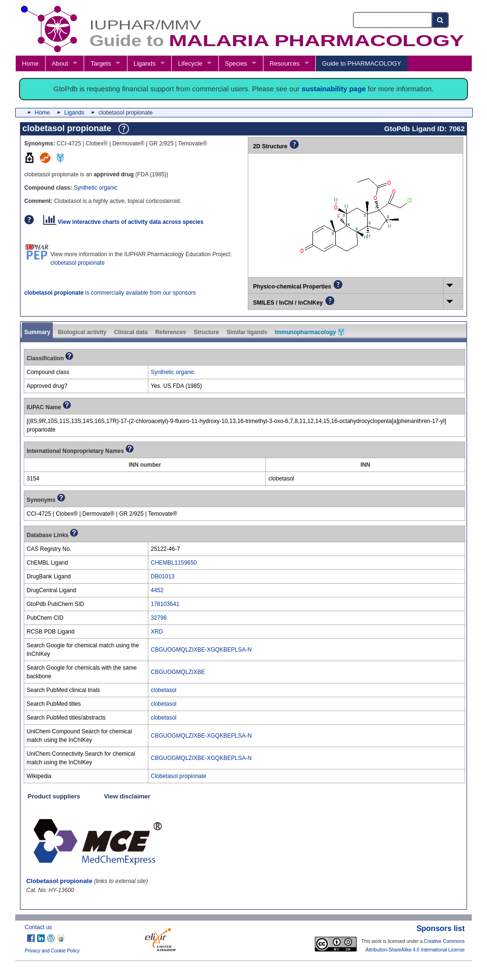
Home (30, 63)
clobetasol (164, 690)
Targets (101, 63)
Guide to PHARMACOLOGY (361, 63)
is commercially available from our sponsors (110, 293)
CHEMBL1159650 (174, 563)
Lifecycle (190, 63)
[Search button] (441, 20)
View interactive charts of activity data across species (123, 222)
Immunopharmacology (310, 332)
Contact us (38, 927)
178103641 (165, 604)
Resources (285, 63)
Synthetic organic (96, 188)
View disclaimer (127, 796)
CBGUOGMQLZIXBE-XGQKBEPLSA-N (201, 650)
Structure (206, 332)
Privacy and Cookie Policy (52, 951)
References (170, 332)
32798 (159, 618)
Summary (37, 332)
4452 (157, 590)
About (60, 63)
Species (236, 63)
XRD (157, 632)
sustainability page (334, 89)
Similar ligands (247, 332)
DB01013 (163, 576)
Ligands (145, 63)
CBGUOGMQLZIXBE (178, 672)
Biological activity (82, 332)
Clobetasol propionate (179, 776)
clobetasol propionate (78, 263)
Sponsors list (441, 928)
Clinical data (131, 332)
